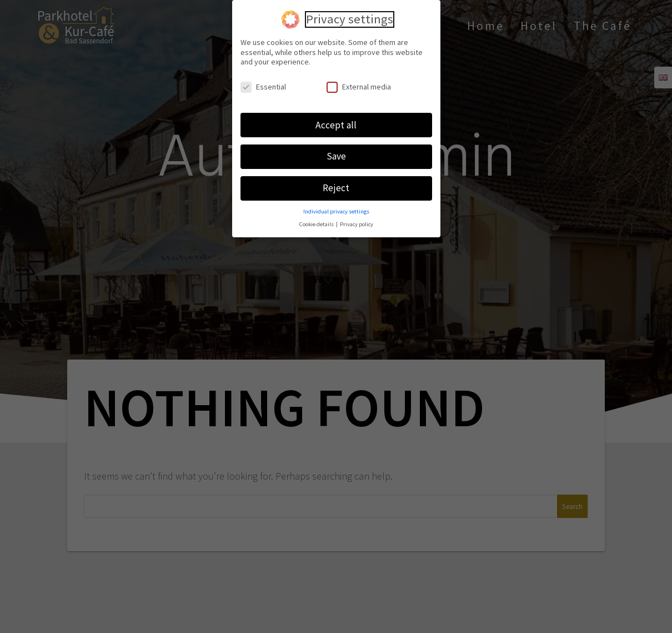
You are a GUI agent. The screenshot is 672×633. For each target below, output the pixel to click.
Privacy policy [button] (357, 222)
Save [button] (336, 154)
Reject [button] (336, 186)
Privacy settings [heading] (350, 17)
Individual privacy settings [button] (336, 209)
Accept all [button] (336, 122)
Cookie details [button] (317, 222)
